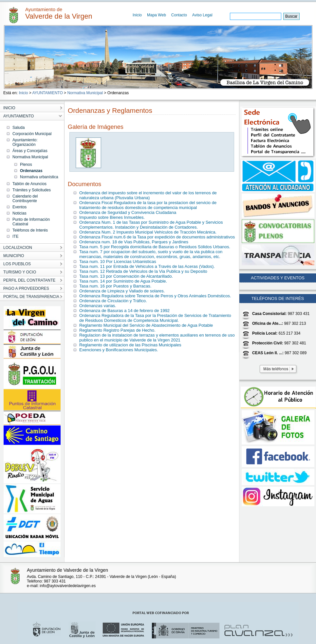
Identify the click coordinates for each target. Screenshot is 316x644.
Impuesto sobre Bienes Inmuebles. (112, 217)
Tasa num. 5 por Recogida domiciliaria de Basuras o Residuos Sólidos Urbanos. (155, 247)
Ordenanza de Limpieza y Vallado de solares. (122, 291)
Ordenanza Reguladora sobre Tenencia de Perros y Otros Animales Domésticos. (155, 296)
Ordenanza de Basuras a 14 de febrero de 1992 (124, 311)
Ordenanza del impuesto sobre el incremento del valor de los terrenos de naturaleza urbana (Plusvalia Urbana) (148, 195)
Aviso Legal (202, 15)
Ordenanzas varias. (98, 306)
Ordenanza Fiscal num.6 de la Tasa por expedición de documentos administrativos (157, 237)
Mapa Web (157, 15)
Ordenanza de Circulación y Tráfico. (113, 301)
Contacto (179, 15)
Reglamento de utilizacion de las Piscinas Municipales (130, 345)
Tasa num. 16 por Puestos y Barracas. (115, 286)
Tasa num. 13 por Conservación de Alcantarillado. (126, 276)
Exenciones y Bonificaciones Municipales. (119, 350)
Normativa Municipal (85, 93)
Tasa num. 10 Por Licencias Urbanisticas (118, 261)
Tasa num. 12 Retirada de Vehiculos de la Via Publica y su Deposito (143, 271)
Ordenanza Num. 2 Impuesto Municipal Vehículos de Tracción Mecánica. (148, 232)
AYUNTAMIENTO (47, 93)
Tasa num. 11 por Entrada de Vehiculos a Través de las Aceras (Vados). (147, 266)
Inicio (137, 15)
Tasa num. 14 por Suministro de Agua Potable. (123, 281)
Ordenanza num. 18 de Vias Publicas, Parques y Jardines (134, 242)
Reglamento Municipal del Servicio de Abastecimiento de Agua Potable (146, 325)
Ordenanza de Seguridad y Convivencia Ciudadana (128, 212)
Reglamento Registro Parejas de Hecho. (117, 330)
